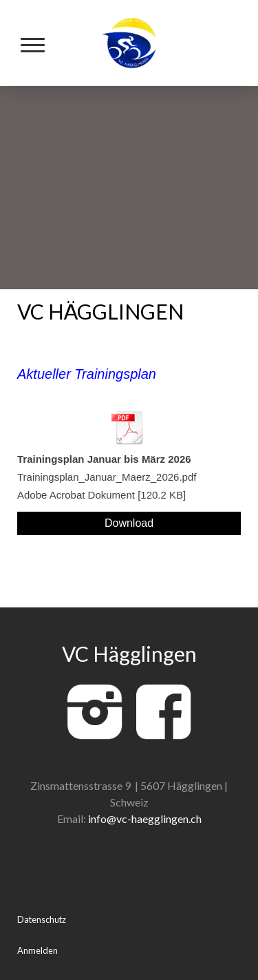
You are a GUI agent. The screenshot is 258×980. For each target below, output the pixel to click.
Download (129, 523)
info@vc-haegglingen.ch (145, 819)
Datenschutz (42, 919)
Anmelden (37, 950)
